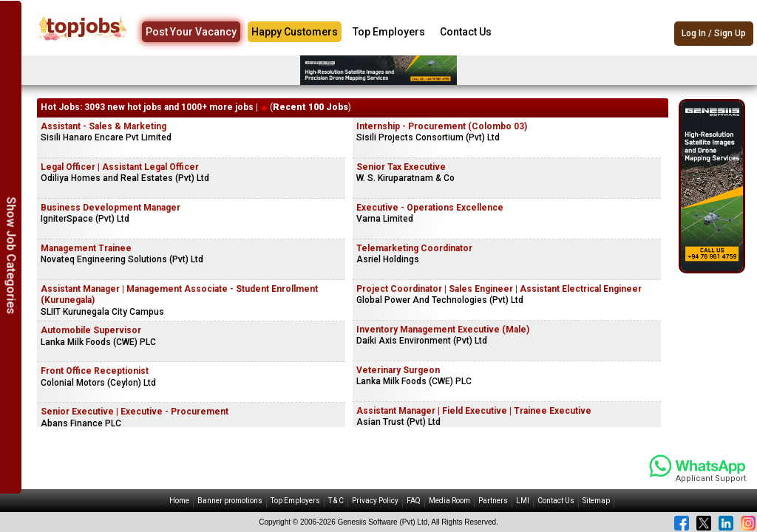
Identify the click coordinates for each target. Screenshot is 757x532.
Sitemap (596, 501)
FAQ (414, 501)
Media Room (449, 501)
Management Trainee (86, 248)
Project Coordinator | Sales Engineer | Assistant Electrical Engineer (499, 289)
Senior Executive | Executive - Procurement (135, 412)
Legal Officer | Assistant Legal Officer (120, 167)
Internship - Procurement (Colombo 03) (442, 126)
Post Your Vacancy (191, 32)
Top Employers (389, 32)
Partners (493, 501)
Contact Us (466, 32)
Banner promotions (230, 501)
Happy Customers (295, 32)
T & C (336, 501)
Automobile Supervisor (91, 330)
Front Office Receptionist (95, 371)
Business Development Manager (111, 208)
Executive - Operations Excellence (430, 208)
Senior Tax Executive (401, 167)
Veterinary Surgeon (398, 370)
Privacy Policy (375, 501)
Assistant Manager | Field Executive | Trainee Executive (474, 411)
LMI (523, 501)
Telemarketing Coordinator (414, 248)
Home (179, 501)
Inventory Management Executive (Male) (443, 330)
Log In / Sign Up (714, 33)
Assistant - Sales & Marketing (103, 126)
